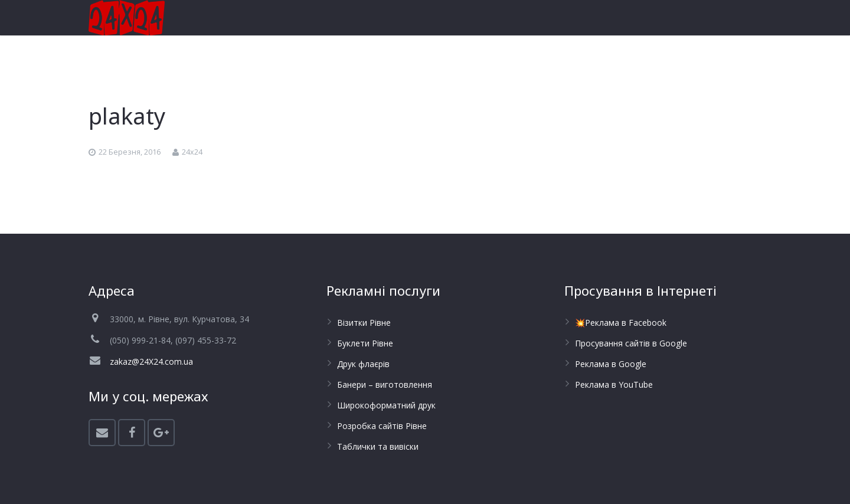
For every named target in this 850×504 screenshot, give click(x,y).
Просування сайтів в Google (631, 343)
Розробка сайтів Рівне (382, 426)
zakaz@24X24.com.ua (151, 361)
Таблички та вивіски (378, 446)
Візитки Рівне (364, 323)
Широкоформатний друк (386, 405)
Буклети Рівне (365, 343)
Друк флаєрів (363, 364)
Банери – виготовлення (385, 384)
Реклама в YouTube (614, 384)
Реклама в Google (611, 364)
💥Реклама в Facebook (621, 323)
